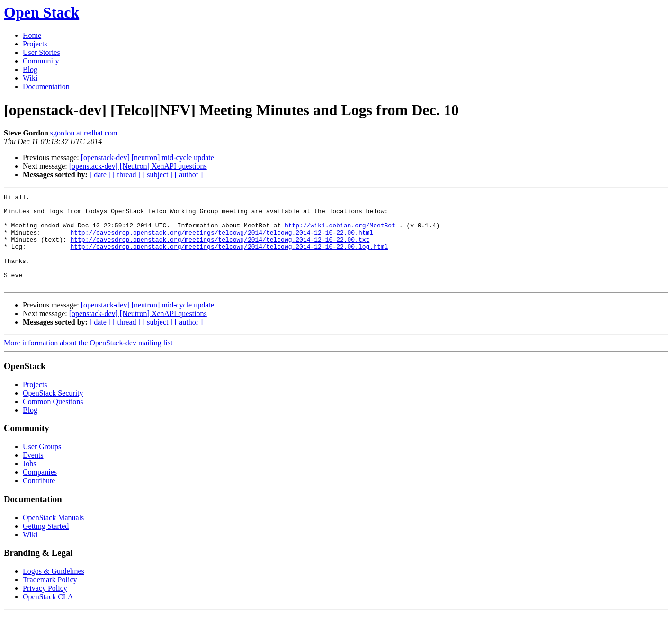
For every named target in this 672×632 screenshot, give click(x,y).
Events (33, 474)
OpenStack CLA (48, 615)
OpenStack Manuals (53, 536)
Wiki (30, 78)
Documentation (46, 86)
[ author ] (189, 175)
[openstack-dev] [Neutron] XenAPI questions (138, 166)
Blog (30, 69)
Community (41, 61)
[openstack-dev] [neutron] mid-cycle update (148, 158)
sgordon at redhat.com (84, 133)
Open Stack (41, 12)
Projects (35, 44)
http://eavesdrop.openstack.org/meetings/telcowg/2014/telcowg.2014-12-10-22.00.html (222, 241)
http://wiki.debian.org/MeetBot (340, 232)
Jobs (29, 482)
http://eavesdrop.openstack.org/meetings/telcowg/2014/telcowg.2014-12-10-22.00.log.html (229, 258)
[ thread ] (127, 175)
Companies (40, 491)
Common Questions (53, 420)
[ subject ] (158, 175)
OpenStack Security (53, 411)
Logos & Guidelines (54, 590)
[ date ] (100, 175)
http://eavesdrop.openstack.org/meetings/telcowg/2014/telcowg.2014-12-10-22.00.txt (220, 249)
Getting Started (46, 545)
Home (32, 35)
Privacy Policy (45, 607)
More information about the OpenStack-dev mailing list (88, 361)
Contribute (39, 499)
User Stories (41, 52)
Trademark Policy (50, 598)
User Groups (42, 465)
